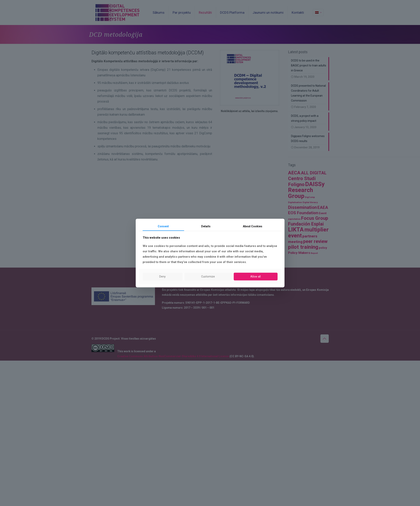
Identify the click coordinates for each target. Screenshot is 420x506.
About (253, 226)
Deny (162, 277)
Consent (163, 226)
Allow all (256, 277)
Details (206, 226)
